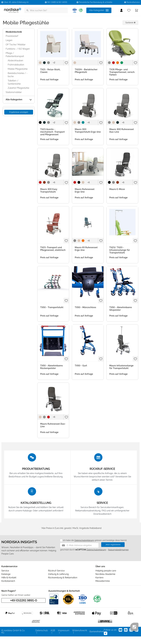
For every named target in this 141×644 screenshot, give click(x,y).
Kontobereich (8, 589)
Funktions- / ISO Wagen (18, 49)
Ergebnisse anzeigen (19, 112)
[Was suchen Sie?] (46, 10)
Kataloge (6, 582)
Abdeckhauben (15, 61)
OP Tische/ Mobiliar (16, 45)
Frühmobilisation (16, 65)
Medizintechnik (14, 32)
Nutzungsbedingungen (118, 557)
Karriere (99, 585)
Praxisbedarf (12, 36)
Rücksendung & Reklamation (63, 585)
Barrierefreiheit (97, 639)
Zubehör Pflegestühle (18, 88)
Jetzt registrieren (113, 552)
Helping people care (106, 578)
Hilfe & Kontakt (9, 585)
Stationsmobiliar (14, 92)
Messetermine (103, 589)
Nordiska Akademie (105, 582)
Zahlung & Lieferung (58, 582)
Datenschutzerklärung (84, 548)
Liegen (9, 40)
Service (5, 578)
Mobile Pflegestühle (18, 69)
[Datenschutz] (60, 548)
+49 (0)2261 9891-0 (24, 608)
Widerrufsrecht (80, 638)
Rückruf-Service (56, 578)
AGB (53, 638)
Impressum (64, 638)
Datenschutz (42, 638)
